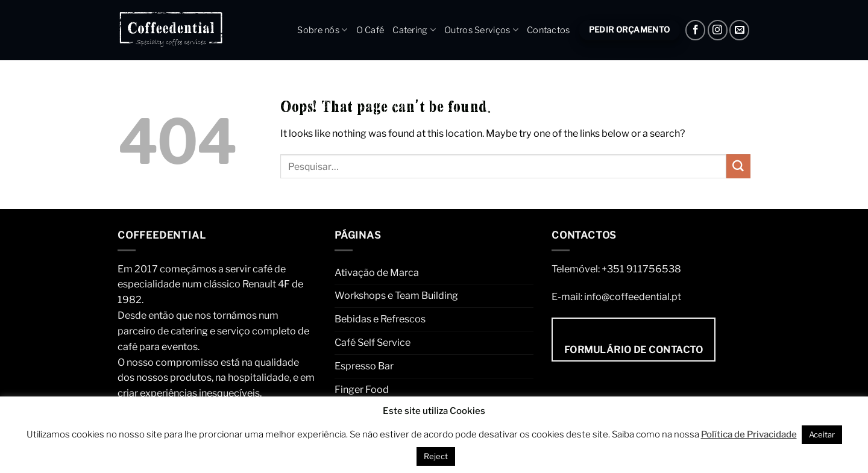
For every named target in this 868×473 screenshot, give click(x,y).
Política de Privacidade (749, 434)
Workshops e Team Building (396, 295)
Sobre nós (322, 30)
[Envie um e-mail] (739, 30)
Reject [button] (436, 456)
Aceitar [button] (822, 434)
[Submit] (738, 166)
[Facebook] (695, 30)
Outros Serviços (481, 30)
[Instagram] (718, 30)
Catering (414, 30)
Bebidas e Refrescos (380, 319)
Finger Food (362, 389)
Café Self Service (373, 342)
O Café (370, 30)
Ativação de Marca (377, 272)
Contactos (549, 30)
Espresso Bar (364, 366)
